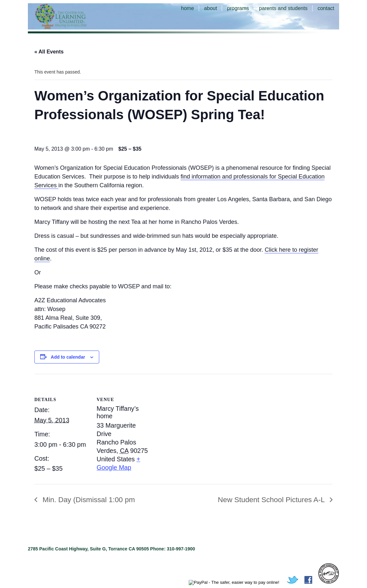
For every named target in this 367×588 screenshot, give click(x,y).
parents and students (283, 8)
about (210, 8)
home (187, 8)
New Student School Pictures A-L (272, 500)
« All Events (49, 52)
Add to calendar (68, 357)
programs (238, 8)
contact (326, 8)
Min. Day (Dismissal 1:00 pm (88, 500)
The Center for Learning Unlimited (70, 16)
